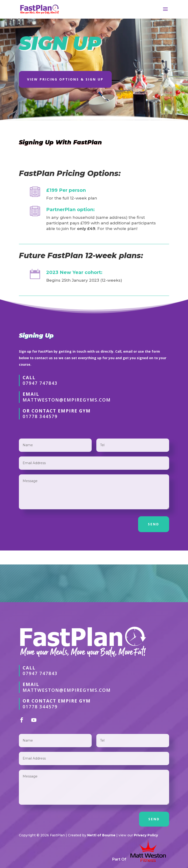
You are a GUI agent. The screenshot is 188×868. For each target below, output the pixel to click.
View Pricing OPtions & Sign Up (65, 79)
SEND (154, 524)
